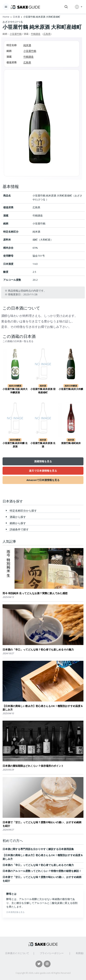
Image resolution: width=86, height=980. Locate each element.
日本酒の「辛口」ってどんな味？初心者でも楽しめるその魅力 (38, 650)
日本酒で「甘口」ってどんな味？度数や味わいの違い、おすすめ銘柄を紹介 (42, 824)
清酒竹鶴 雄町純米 (71, 443)
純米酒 (27, 45)
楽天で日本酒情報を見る (43, 471)
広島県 (47, 34)
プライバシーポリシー (52, 953)
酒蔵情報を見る (43, 461)
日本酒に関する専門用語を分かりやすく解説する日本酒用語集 (38, 849)
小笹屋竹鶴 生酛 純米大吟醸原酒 (15, 391)
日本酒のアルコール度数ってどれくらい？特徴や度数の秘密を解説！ (42, 871)
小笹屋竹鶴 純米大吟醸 (71, 389)
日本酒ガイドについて (17, 953)
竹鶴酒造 (36, 34)
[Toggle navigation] (6, 7)
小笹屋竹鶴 (16, 34)
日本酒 (16, 17)
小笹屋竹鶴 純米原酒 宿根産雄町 (43, 391)
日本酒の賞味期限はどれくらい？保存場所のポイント (33, 766)
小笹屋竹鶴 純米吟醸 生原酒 (15, 445)
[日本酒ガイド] (25, 7)
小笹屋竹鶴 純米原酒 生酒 (43, 445)
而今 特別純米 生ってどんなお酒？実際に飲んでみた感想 (35, 593)
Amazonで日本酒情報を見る (43, 480)
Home (6, 17)
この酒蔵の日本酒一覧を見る (18, 341)
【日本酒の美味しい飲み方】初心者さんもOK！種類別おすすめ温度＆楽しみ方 (43, 708)
